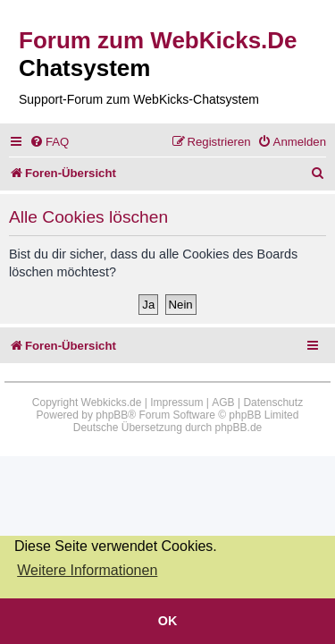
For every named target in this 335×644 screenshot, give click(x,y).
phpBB (112, 415)
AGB (223, 402)
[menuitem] (49, 142)
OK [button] (168, 621)
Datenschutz (273, 402)
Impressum (176, 402)
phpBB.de (239, 428)
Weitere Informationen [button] (87, 570)
